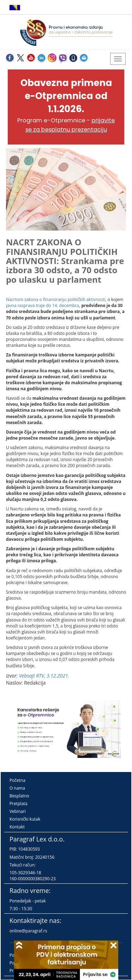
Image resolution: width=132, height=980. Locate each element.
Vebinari (18, 811)
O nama (17, 788)
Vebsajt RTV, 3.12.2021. (44, 676)
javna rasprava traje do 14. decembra (43, 305)
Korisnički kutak (25, 819)
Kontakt (17, 827)
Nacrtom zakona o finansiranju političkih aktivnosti (56, 299)
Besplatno (19, 796)
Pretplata (18, 804)
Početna (17, 780)
